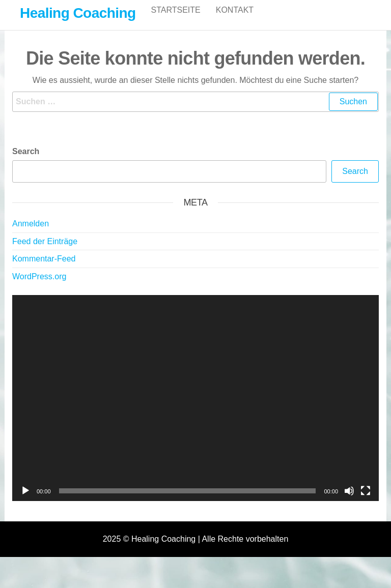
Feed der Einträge (45, 252)
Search (26, 162)
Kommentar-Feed (44, 269)
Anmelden (31, 234)
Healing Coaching (78, 13)
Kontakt (235, 20)
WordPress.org (39, 287)
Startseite (176, 20)
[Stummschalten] (349, 502)
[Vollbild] (366, 502)
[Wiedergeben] (25, 502)
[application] (195, 409)
